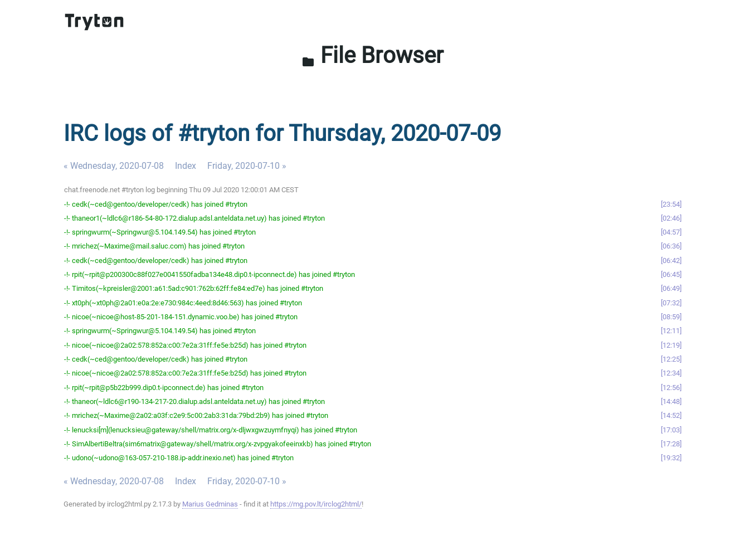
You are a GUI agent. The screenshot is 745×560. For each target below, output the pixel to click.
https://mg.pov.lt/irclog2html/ (316, 504)
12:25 (671, 359)
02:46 (671, 218)
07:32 (671, 303)
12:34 (671, 373)
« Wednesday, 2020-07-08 (114, 166)
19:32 (671, 458)
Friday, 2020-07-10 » (247, 166)
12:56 (671, 388)
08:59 (671, 317)
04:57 (671, 232)
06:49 (671, 288)
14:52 (671, 415)
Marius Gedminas (210, 504)
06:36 (671, 246)
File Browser (372, 55)
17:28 (671, 444)
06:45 (671, 274)
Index (186, 166)
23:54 (671, 204)
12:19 (671, 345)
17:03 (671, 430)
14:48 (671, 401)
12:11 (671, 331)
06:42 (671, 260)
